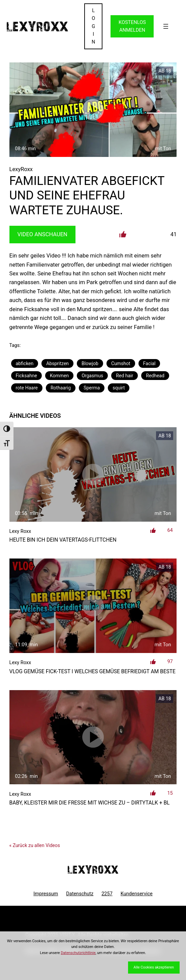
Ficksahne (26, 376)
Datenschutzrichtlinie (78, 953)
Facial (149, 363)
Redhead (155, 376)
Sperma (92, 388)
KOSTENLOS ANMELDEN (132, 26)
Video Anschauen (42, 234)
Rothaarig (61, 388)
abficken (25, 363)
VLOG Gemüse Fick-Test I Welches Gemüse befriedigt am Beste (92, 672)
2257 (107, 894)
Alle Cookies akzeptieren (154, 967)
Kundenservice (137, 894)
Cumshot (121, 363)
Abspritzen (57, 363)
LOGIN (93, 26)
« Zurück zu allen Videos (35, 845)
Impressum (46, 894)
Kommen (59, 376)
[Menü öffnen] (166, 26)
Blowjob (90, 363)
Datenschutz (80, 894)
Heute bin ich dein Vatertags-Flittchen (63, 540)
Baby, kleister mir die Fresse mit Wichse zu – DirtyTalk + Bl (90, 803)
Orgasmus (92, 376)
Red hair (125, 376)
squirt (119, 388)
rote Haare (27, 388)
